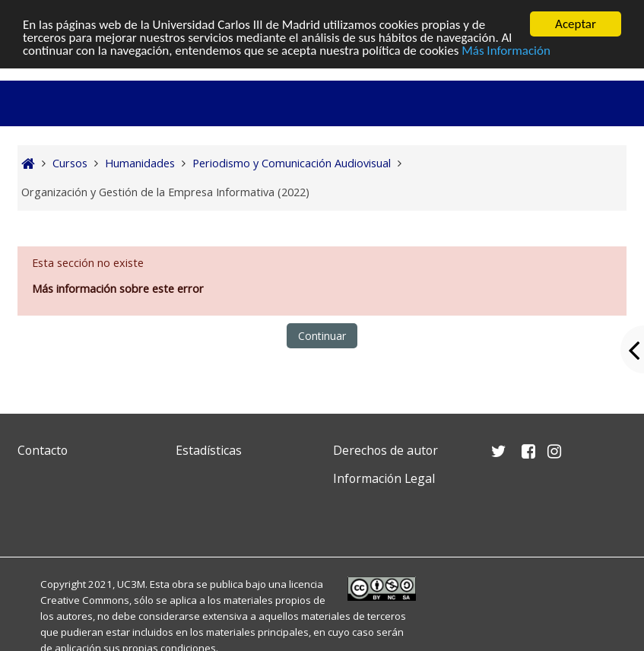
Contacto (43, 450)
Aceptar (576, 24)
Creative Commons (85, 600)
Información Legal (384, 478)
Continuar (322, 336)
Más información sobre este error (118, 289)
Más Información (506, 50)
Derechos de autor (385, 450)
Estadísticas (209, 450)
